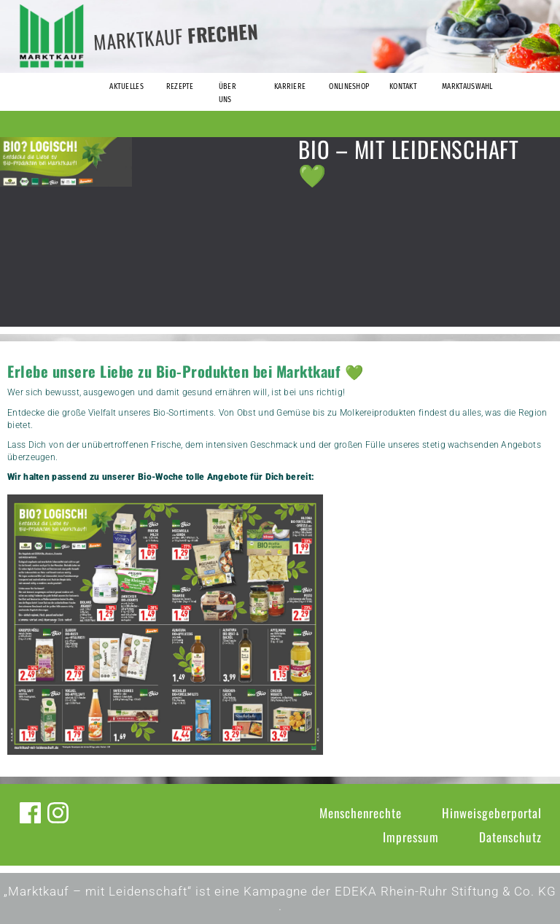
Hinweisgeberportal (492, 813)
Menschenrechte (361, 813)
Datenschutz (510, 837)
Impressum (411, 837)
